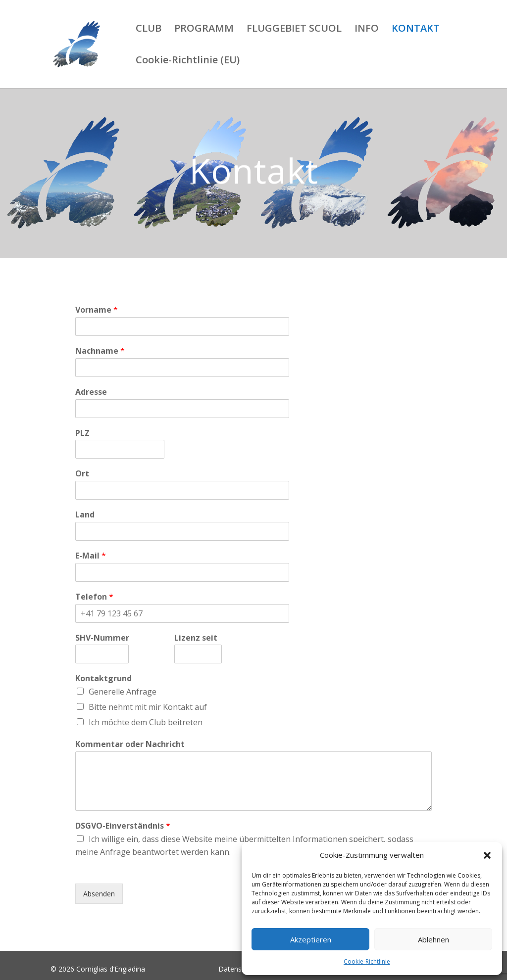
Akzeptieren (311, 939)
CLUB (149, 30)
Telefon (94, 597)
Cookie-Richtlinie (367, 961)
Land (85, 515)
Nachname (100, 351)
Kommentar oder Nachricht (130, 744)
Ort (82, 474)
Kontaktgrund (103, 678)
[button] (487, 855)
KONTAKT (416, 30)
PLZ (82, 433)
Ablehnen (433, 939)
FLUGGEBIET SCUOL (294, 30)
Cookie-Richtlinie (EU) (188, 61)
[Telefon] (182, 613)
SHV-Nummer (102, 638)
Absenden (99, 894)
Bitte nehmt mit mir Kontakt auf (148, 707)
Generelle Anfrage (123, 692)
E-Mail (91, 556)
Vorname (97, 310)
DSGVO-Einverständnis (123, 826)
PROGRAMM (204, 30)
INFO (367, 30)
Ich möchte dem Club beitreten (146, 722)
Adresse (91, 392)
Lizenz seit (196, 638)
